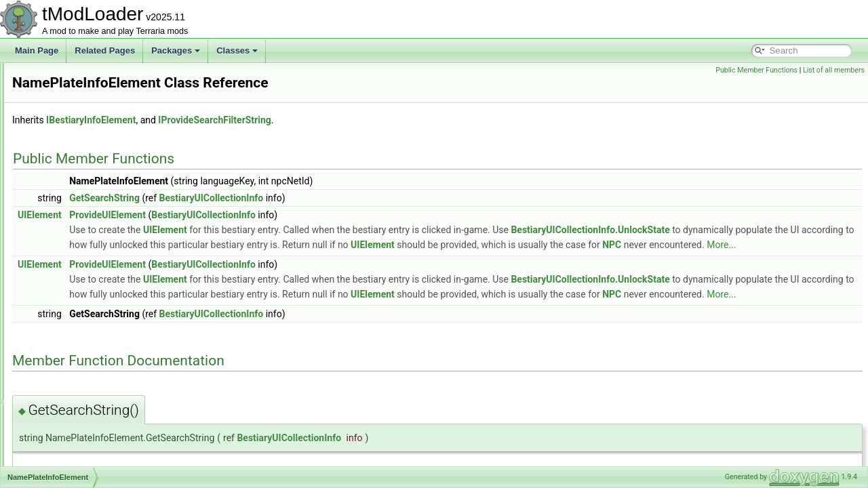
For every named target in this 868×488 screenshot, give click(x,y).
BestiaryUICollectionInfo (381, 198)
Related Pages (105, 50)
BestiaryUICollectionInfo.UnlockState (759, 230)
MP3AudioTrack (74, 107)
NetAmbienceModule (82, 375)
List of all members (834, 70)
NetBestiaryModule (79, 390)
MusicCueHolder (75, 211)
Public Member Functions (756, 70)
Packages (176, 50)
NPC (342, 260)
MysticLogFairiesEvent (86, 256)
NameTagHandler (76, 286)
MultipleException (77, 152)
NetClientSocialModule (86, 405)
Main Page (37, 50)
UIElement (209, 215)
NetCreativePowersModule (93, 435)
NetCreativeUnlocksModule (94, 450)
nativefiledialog (72, 301)
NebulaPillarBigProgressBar (95, 331)
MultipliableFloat (74, 167)
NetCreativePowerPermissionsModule (113, 420)
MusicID (59, 226)
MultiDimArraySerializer (87, 137)
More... (452, 260)
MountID (60, 77)
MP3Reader (66, 122)
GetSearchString (274, 198)
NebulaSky (64, 346)
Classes (237, 50)
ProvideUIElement (277, 215)
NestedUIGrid (70, 361)
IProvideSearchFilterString (384, 120)
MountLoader (69, 92)
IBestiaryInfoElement (260, 120)
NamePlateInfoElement (86, 271)
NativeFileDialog (74, 316)
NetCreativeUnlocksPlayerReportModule (118, 465)
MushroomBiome (76, 182)
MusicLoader (68, 241)
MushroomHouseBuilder (88, 197)
